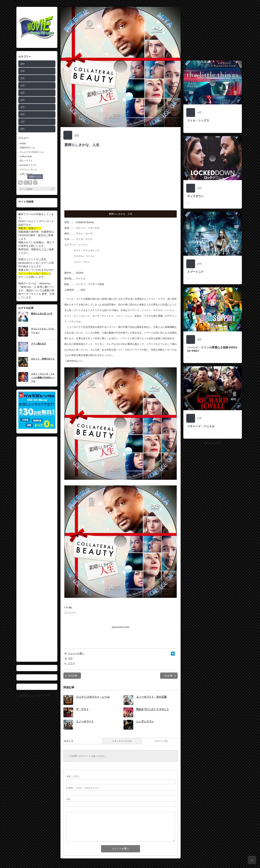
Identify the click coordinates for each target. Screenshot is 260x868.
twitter (26, 183)
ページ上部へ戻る (252, 860)
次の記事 (168, 676)
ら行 (22, 122)
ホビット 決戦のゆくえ (43, 359)
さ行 (22, 78)
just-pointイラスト (28, 165)
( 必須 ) (73, 776)
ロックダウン (195, 196)
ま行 (22, 107)
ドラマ (71, 663)
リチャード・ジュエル (201, 426)
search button (35, 183)
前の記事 (73, 676)
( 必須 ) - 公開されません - (84, 788)
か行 (22, 71)
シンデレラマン (145, 721)
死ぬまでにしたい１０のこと (153, 709)
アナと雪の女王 (39, 344)
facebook (30, 183)
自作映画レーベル (26, 695)
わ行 (22, 129)
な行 (22, 93)
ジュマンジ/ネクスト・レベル (93, 697)
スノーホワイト (85, 721)
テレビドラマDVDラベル (32, 152)
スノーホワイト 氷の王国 (151, 697)
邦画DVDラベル (27, 148)
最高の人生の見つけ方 (42, 314)
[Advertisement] (37, 549)
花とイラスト (26, 161)
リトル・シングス (198, 120)
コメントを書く (76, 653)
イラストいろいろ (28, 169)
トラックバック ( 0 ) (122, 741)
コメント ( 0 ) (161, 741)
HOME (23, 143)
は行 (22, 100)
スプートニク (195, 272)
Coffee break (26, 156)
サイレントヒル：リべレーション (43, 330)
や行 (22, 114)
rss (20, 183)
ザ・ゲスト (82, 709)
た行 (22, 85)
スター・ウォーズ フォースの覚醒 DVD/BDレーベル (43, 377)
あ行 (22, 64)
